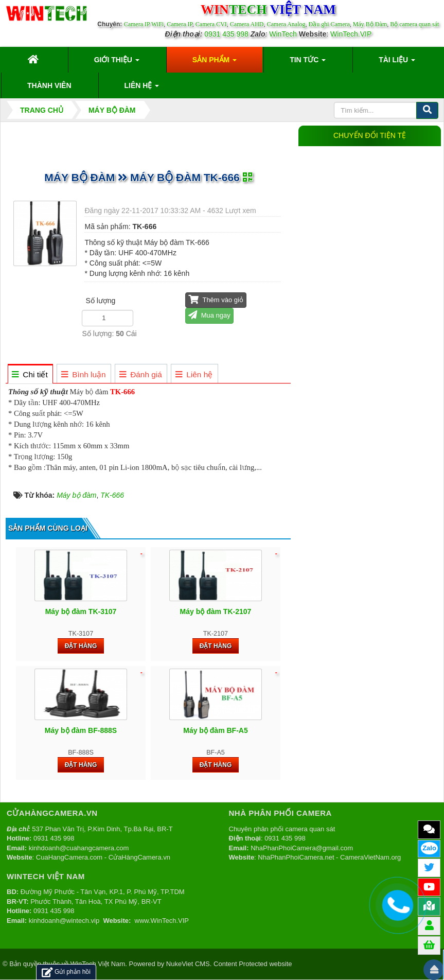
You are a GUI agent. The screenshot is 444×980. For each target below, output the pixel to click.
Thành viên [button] (49, 85)
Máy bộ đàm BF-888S (81, 730)
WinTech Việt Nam (98, 964)
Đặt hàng (81, 646)
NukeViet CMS (188, 964)
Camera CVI (211, 24)
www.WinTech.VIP (162, 921)
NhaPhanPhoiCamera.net (296, 857)
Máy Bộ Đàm (370, 24)
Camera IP (180, 24)
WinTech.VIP (351, 34)
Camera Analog (286, 24)
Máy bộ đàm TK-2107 (216, 611)
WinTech (283, 34)
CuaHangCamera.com (69, 857)
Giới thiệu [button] (117, 63)
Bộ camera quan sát (414, 24)
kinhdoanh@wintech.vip (64, 921)
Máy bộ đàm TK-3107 (81, 611)
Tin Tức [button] (308, 63)
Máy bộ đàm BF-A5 (215, 730)
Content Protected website (253, 964)
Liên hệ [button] (142, 89)
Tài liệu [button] (397, 63)
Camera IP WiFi (144, 24)
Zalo (429, 848)
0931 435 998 (226, 34)
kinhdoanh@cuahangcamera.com (79, 848)
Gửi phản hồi (66, 972)
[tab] (30, 374)
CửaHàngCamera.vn (139, 857)
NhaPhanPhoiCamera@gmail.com (302, 848)
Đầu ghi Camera (329, 24)
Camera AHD (247, 24)
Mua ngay (209, 315)
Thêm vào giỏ (216, 299)
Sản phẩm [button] (215, 63)
